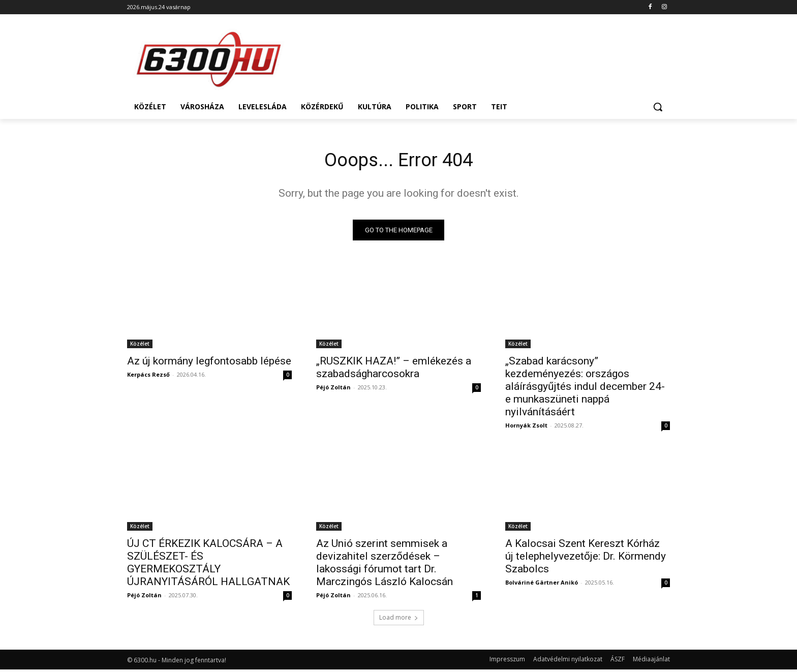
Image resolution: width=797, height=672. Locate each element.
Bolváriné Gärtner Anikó (542, 585)
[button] (658, 107)
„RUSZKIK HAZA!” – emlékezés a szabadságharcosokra (394, 370)
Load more (399, 620)
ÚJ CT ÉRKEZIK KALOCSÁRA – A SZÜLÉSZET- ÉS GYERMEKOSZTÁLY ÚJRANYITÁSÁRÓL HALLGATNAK (208, 565)
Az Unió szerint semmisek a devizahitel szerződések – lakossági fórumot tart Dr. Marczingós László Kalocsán (385, 565)
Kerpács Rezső (148, 377)
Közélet (140, 346)
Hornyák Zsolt (526, 428)
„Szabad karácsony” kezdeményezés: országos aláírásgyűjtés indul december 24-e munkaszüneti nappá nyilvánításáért (585, 389)
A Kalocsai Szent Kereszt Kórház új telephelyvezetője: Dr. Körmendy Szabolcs (586, 559)
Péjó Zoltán (333, 390)
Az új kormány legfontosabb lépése (209, 363)
